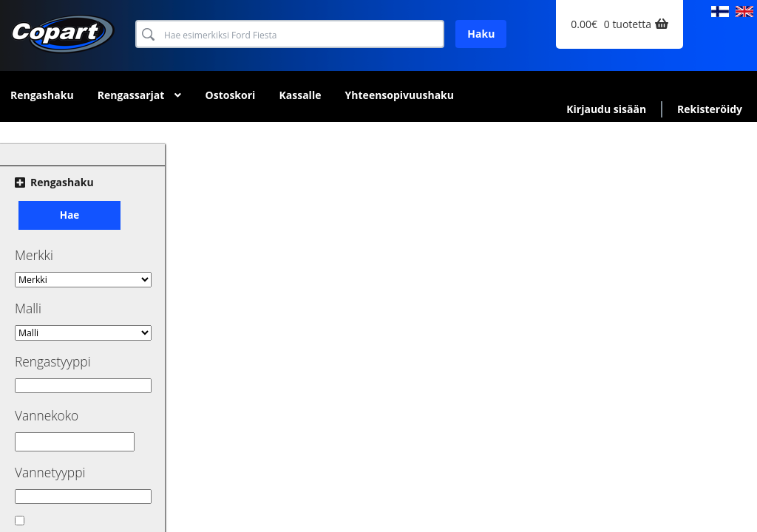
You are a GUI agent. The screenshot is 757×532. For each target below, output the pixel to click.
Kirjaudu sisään (606, 109)
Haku (481, 34)
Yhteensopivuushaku (400, 95)
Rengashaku (42, 95)
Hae (69, 215)
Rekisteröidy (710, 109)
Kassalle (300, 95)
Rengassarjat (131, 95)
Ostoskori (231, 95)
